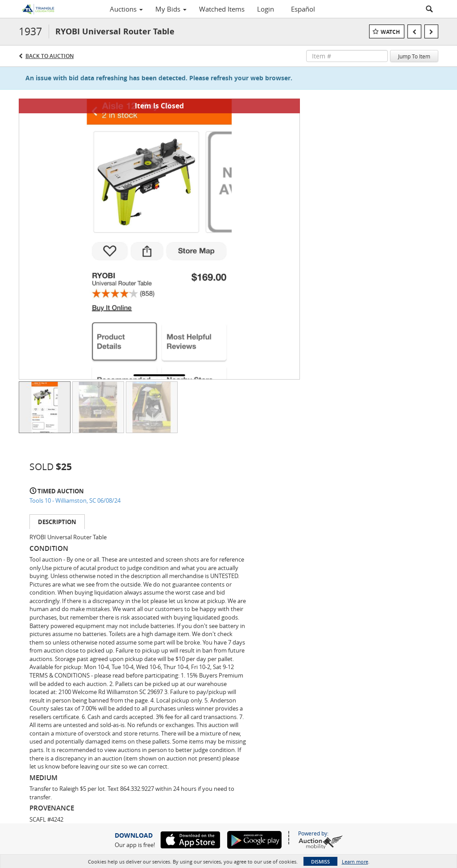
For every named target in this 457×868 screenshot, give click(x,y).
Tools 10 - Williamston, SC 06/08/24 (75, 500)
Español (303, 9)
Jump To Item (414, 56)
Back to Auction (50, 56)
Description (57, 522)
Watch (390, 32)
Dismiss (320, 862)
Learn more (355, 862)
